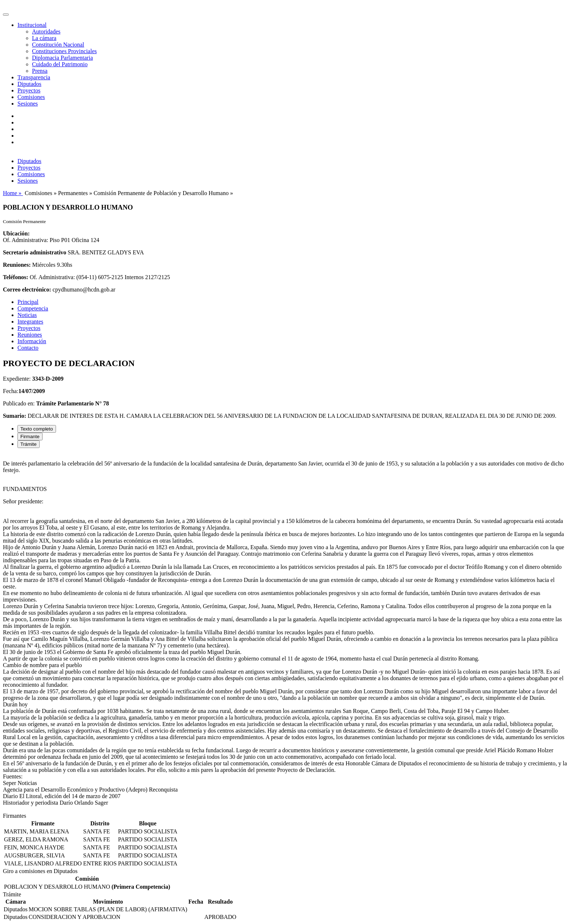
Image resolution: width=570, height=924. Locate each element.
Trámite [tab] (29, 444)
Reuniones (30, 335)
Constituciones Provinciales (64, 51)
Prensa (40, 71)
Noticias (27, 315)
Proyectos (29, 90)
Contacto (28, 348)
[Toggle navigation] (6, 15)
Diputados (29, 84)
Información (32, 341)
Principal (28, 302)
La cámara (44, 38)
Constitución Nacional (58, 45)
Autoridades (46, 31)
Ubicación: (16, 233)
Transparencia (34, 77)
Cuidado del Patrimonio (60, 64)
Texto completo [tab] (37, 429)
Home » (13, 193)
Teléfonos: (16, 277)
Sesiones (28, 104)
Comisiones (31, 97)
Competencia (33, 308)
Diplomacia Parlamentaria (62, 58)
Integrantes (30, 322)
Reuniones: (17, 265)
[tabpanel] (285, 633)
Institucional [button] (32, 25)
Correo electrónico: (27, 290)
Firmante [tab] (30, 437)
